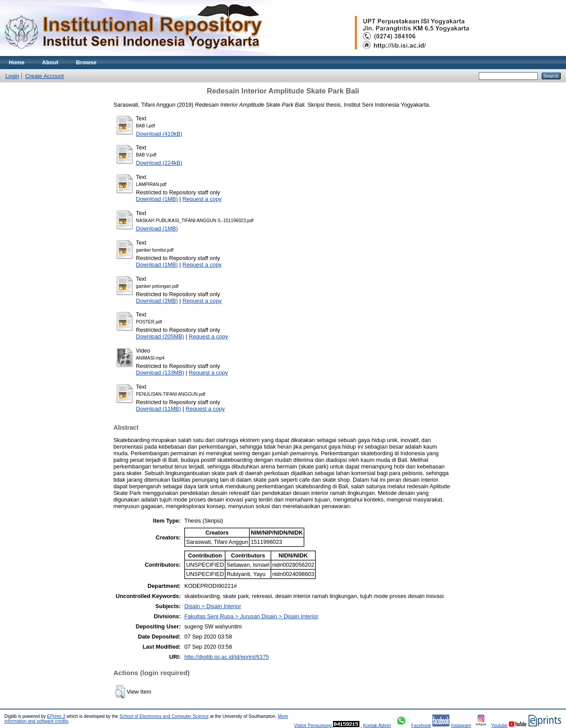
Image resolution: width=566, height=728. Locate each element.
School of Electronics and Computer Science (164, 716)
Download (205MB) (160, 336)
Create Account (44, 76)
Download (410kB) (159, 134)
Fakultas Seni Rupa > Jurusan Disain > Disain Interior (251, 616)
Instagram (461, 726)
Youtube (499, 726)
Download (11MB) (159, 409)
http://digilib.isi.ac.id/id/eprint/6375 (226, 657)
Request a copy (202, 199)
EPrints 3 (56, 716)
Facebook (421, 726)
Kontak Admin (377, 726)
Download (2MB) (157, 301)
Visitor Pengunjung (313, 726)
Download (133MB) (160, 373)
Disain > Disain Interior (213, 606)
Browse (86, 62)
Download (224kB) (159, 163)
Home (17, 62)
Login (12, 76)
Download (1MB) (157, 199)
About (50, 62)
